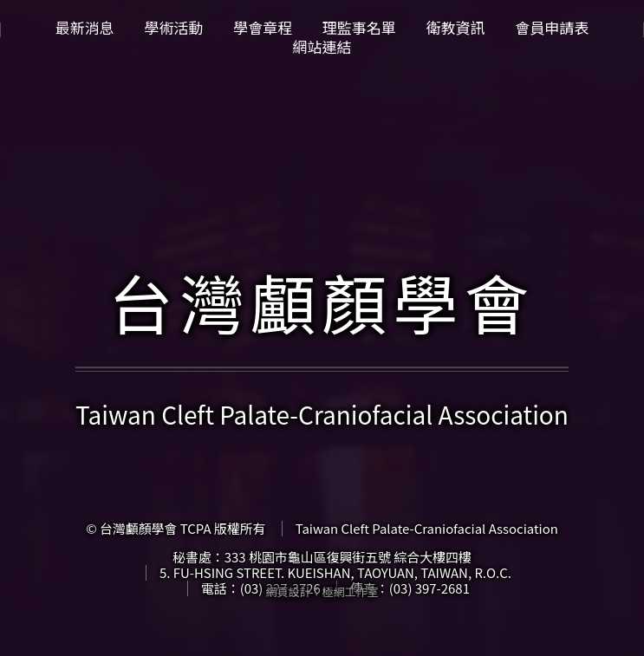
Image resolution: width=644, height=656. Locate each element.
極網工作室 (351, 591)
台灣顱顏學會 (322, 301)
